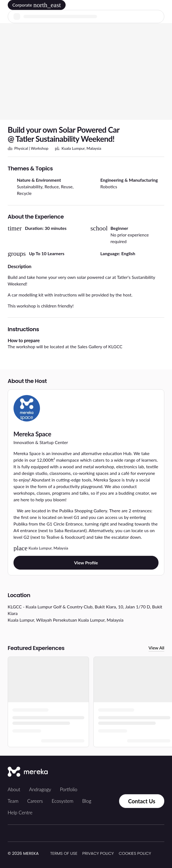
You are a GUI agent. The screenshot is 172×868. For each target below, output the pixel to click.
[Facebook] (133, 772)
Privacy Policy (98, 853)
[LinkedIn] (145, 772)
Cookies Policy (135, 853)
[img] (42, 854)
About (14, 789)
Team (13, 801)
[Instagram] (121, 772)
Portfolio (68, 789)
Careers (35, 801)
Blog (87, 801)
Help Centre (20, 813)
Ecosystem (63, 801)
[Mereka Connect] (28, 772)
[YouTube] (157, 772)
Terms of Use (64, 853)
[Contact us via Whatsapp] (108, 801)
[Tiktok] (109, 772)
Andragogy (40, 789)
